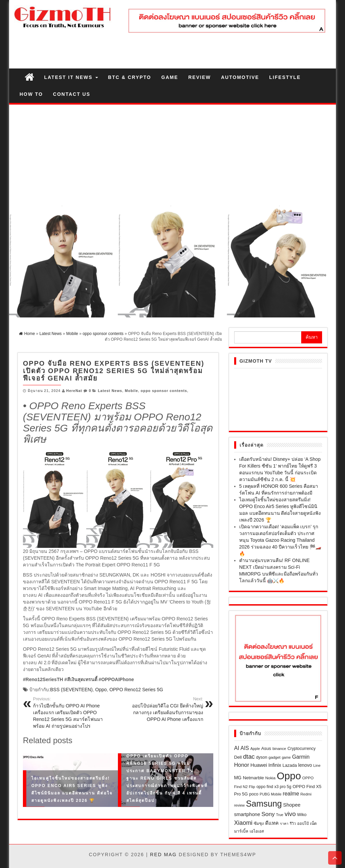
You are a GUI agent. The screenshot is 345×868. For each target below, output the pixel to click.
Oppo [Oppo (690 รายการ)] (289, 776)
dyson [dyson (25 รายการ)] (262, 757)
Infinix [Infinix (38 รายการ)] (275, 765)
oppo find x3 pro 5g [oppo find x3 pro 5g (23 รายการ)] (274, 787)
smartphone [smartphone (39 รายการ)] (247, 814)
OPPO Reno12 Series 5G (136, 690)
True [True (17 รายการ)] (280, 815)
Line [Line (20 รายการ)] (317, 765)
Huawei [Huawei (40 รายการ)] (259, 765)
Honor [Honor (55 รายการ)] (242, 765)
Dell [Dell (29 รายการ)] (238, 757)
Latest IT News (71, 77)
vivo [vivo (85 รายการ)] (290, 814)
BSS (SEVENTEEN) (71, 690)
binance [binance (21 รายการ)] (279, 748)
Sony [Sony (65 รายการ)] (268, 814)
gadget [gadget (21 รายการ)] (275, 757)
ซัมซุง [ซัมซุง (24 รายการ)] (259, 823)
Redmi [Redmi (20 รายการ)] (306, 794)
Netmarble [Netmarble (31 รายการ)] (254, 778)
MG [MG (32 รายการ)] (238, 778)
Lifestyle (285, 77)
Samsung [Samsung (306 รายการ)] (264, 804)
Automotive (240, 77)
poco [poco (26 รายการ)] (254, 794)
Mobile (132, 391)
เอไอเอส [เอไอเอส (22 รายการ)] (257, 831)
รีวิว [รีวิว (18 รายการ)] (293, 823)
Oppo (101, 690)
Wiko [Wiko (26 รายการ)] (302, 815)
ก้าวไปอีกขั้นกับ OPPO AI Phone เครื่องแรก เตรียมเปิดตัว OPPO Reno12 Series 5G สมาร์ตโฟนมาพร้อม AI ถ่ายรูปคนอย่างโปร (73, 712)
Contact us (72, 94)
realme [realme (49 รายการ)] (291, 794)
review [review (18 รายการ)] (239, 805)
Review (200, 77)
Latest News (110, 391)
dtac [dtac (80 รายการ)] (249, 757)
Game (170, 77)
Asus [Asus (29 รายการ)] (266, 748)
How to (31, 94)
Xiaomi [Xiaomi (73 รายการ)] (243, 823)
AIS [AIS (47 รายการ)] (245, 748)
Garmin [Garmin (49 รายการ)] (301, 757)
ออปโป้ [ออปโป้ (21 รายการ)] (303, 823)
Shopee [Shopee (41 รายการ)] (292, 805)
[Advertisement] (172, 155)
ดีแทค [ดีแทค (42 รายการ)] (272, 823)
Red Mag (163, 855)
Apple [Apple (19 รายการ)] (255, 749)
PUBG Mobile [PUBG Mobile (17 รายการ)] (271, 794)
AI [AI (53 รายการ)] (237, 748)
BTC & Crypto (130, 77)
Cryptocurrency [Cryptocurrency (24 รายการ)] (301, 749)
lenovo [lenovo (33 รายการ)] (305, 765)
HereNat (74, 391)
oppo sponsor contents (164, 391)
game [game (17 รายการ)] (286, 757)
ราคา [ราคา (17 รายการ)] (284, 823)
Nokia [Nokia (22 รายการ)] (270, 778)
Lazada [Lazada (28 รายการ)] (290, 765)
